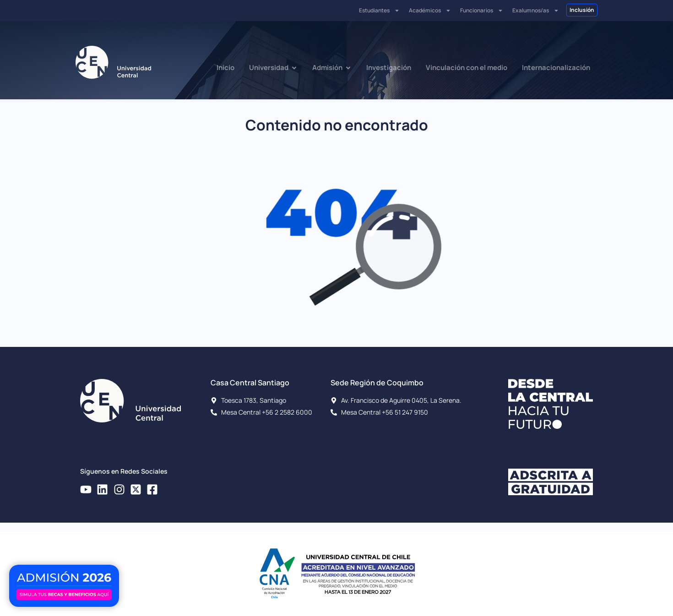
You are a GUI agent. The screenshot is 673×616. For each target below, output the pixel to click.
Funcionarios (482, 11)
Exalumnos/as (536, 11)
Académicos (430, 11)
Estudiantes (379, 11)
